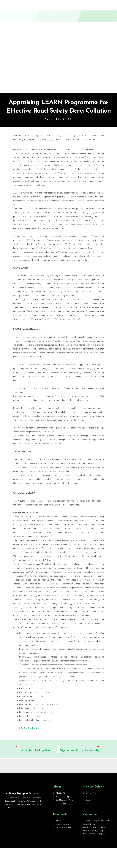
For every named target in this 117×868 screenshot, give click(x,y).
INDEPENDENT (35, 728)
